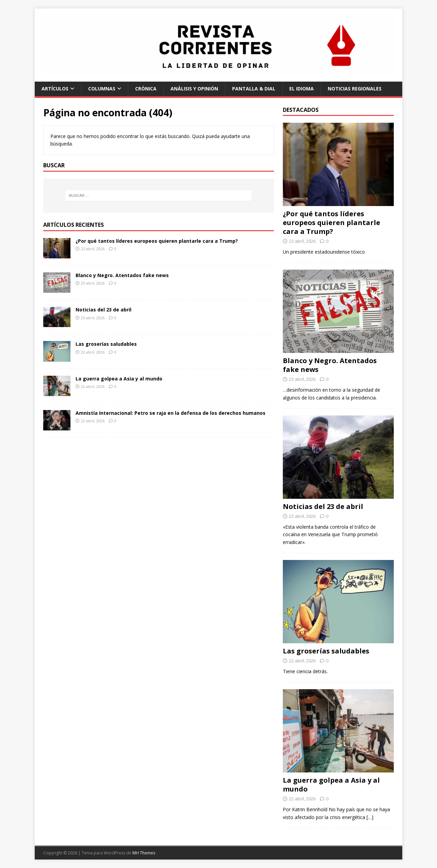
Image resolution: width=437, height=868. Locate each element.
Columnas (102, 89)
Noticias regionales (355, 89)
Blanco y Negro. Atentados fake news (122, 275)
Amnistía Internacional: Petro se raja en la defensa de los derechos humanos (171, 413)
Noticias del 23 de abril (103, 310)
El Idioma (302, 89)
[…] (370, 817)
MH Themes (144, 853)
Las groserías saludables (106, 344)
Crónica (146, 89)
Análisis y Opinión (194, 89)
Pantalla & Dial (254, 89)
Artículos (55, 89)
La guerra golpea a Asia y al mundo (119, 379)
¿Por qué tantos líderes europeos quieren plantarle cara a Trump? (157, 241)
